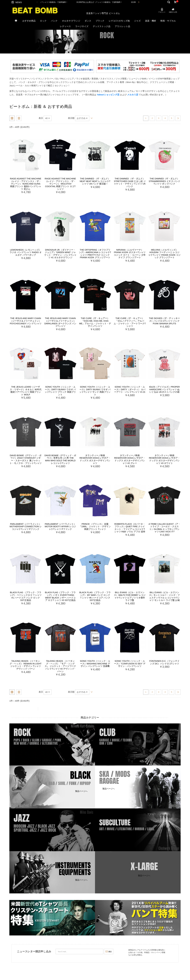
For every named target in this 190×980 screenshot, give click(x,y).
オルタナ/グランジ (71, 21)
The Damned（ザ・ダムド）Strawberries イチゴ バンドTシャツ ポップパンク (164, 181)
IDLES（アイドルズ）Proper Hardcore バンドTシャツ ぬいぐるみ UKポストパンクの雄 (164, 389)
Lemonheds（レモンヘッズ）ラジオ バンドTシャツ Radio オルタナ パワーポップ (26, 252)
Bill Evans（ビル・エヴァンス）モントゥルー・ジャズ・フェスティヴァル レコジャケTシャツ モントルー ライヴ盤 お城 (164, 596)
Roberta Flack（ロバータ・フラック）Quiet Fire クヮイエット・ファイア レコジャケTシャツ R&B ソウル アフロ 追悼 (130, 528)
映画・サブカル (168, 21)
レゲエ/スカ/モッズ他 (119, 21)
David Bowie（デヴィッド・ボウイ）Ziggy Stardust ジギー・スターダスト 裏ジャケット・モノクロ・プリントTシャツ (26, 459)
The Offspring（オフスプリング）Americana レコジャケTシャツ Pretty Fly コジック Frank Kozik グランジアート (95, 254)
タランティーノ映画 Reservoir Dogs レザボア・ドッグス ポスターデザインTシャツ (95, 459)
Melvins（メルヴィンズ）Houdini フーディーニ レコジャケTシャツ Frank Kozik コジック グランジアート (164, 254)
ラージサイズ (82, 26)
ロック (43, 21)
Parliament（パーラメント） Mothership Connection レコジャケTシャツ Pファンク (26, 527)
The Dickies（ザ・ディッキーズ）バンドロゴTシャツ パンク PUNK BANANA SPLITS (164, 321)
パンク (54, 21)
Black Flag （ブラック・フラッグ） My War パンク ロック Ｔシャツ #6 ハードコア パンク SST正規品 (95, 596)
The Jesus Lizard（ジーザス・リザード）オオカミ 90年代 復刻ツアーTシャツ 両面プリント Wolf (26, 391)
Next (139, 2)
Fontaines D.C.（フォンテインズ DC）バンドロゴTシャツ (164, 662)
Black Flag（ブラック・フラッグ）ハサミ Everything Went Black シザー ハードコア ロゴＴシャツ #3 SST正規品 (60, 596)
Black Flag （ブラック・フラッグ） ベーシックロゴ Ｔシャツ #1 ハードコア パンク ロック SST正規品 (26, 596)
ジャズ (137, 21)
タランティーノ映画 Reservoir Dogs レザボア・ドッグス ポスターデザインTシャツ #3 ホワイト (164, 459)
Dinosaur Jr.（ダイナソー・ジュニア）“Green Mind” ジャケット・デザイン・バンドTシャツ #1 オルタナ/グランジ (60, 254)
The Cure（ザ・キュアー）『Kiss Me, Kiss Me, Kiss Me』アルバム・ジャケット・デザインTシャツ (95, 322)
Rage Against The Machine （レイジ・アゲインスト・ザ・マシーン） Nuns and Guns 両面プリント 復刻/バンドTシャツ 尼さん (26, 184)
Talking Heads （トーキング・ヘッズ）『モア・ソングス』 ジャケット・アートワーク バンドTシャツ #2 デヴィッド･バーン (60, 666)
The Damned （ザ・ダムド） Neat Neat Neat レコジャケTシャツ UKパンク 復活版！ (95, 181)
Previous (37, 2)
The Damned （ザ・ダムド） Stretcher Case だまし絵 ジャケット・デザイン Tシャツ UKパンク (130, 183)
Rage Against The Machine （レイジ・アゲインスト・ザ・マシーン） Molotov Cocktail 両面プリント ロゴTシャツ (60, 184)
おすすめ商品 (29, 21)
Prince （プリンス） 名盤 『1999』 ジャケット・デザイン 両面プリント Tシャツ (95, 527)
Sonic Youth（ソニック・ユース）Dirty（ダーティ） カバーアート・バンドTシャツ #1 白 (130, 389)
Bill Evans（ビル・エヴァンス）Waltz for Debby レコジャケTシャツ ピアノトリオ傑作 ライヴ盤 (130, 596)
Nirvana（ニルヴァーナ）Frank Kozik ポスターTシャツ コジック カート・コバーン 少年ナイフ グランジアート (130, 254)
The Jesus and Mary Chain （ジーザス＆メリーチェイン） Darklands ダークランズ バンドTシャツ (60, 322)
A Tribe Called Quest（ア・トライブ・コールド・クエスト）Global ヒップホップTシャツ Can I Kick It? (164, 528)
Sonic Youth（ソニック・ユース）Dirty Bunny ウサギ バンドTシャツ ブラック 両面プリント (60, 391)
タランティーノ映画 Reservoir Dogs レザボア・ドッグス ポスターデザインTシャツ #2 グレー (130, 459)
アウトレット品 (122, 26)
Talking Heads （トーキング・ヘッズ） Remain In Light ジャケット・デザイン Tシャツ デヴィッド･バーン (26, 665)
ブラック (100, 21)
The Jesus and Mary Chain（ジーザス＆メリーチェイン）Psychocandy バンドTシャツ (26, 321)
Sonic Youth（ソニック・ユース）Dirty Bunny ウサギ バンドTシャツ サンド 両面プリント (95, 391)
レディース (65, 26)
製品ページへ (23, 749)
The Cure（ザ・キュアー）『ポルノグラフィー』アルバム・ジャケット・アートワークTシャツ (130, 322)
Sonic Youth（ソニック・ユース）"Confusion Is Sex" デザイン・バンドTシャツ (130, 664)
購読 (109, 952)
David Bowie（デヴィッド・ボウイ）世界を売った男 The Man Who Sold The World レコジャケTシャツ (60, 459)
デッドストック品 (102, 26)
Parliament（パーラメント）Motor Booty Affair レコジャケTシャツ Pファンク (60, 527)
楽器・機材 (151, 21)
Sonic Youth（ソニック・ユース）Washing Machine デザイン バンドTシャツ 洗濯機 (95, 664)
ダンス (88, 21)
